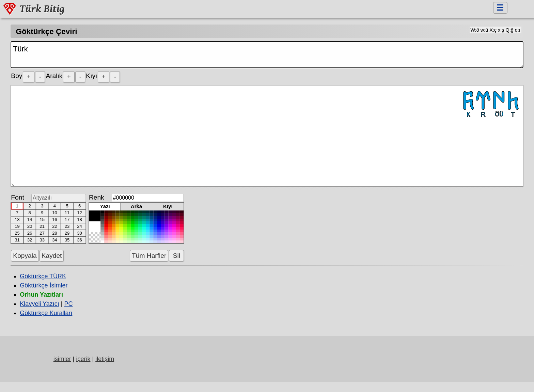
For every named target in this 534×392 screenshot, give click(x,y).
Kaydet (52, 256)
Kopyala (25, 256)
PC (68, 304)
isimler (62, 359)
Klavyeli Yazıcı (39, 304)
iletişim (105, 359)
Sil (176, 256)
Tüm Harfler (149, 256)
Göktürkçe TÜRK (43, 276)
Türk (267, 55)
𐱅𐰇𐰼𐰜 (267, 136)
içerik (83, 359)
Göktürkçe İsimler (44, 285)
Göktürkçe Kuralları (46, 313)
